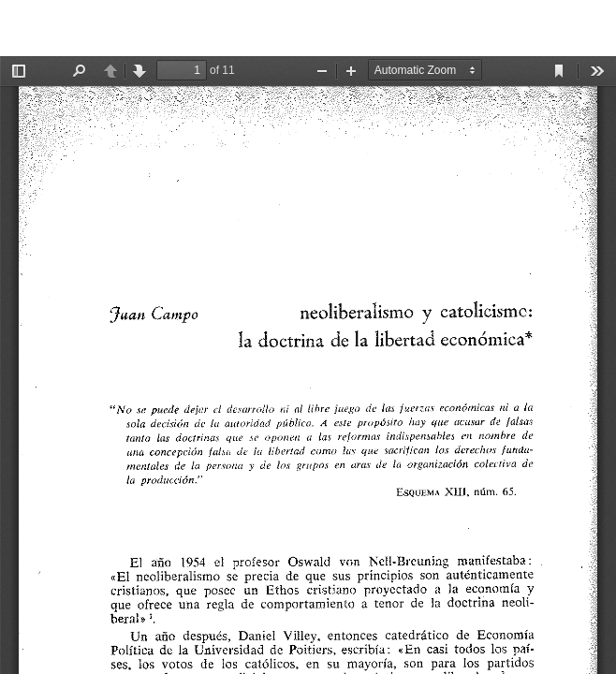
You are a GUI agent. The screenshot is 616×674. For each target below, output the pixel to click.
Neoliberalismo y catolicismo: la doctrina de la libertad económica (227, 28)
